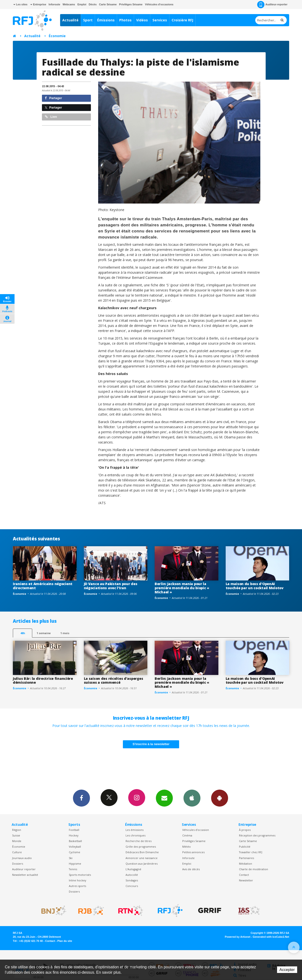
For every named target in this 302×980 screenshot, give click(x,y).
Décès (93, 4)
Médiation (246, 864)
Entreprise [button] (38, 4)
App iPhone (192, 798)
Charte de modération (254, 869)
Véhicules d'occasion (196, 830)
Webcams (69, 4)
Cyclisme (75, 852)
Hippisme (75, 864)
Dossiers (18, 864)
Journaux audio (22, 858)
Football (74, 830)
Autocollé (132, 875)
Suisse (16, 835)
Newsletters (164, 798)
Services (160, 20)
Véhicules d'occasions (159, 4)
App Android (220, 798)
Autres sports (77, 886)
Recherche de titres (139, 841)
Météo (187, 847)
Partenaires (246, 858)
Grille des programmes (141, 847)
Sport (88, 20)
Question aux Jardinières (142, 864)
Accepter (287, 970)
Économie (57, 36)
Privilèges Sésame (131, 4)
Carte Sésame (108, 4)
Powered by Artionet (238, 937)
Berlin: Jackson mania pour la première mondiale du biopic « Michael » (182, 588)
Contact (244, 875)
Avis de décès (191, 869)
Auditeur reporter (24, 869)
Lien (51, 117)
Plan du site (65, 941)
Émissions (106, 20)
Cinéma (187, 835)
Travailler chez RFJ (251, 852)
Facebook (81, 798)
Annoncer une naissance (142, 858)
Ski (71, 858)
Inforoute (55, 4)
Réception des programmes (257, 835)
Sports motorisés (80, 875)
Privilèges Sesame (194, 841)
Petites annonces (193, 852)
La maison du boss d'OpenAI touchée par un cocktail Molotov (255, 586)
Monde (17, 841)
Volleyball (75, 847)
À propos (245, 830)
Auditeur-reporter (272, 5)
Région (17, 830)
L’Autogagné (133, 869)
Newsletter (246, 880)
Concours (132, 886)
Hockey (74, 835)
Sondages (132, 880)
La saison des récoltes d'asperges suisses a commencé (114, 681)
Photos (125, 20)
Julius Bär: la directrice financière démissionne (43, 681)
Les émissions (135, 830)
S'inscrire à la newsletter (151, 744)
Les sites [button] (20, 4)
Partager (53, 98)
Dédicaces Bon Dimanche (142, 852)
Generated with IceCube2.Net (271, 937)
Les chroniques (135, 835)
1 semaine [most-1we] (44, 633)
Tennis (73, 869)
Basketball (75, 841)
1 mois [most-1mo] (65, 633)
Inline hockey (77, 880)
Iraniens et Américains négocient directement (43, 586)
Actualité (70, 20)
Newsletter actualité (25, 875)
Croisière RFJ (182, 20)
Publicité (245, 847)
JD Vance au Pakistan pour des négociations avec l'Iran (111, 586)
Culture (17, 852)
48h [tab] (23, 633)
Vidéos (142, 20)
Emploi (82, 4)
